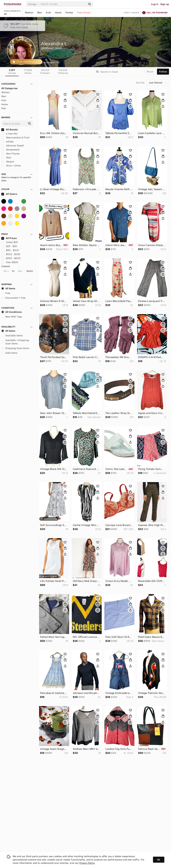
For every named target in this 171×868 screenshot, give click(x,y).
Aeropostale (10, 150)
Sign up (165, 4)
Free (6, 293)
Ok (159, 860)
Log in (155, 4)
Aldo (6, 158)
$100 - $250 (11, 254)
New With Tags (12, 317)
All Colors (9, 194)
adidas (8, 142)
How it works (132, 13)
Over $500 (10, 262)
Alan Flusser (11, 154)
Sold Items (9, 353)
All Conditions (12, 312)
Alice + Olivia (11, 166)
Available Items (12, 336)
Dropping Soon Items (15, 348)
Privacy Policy (87, 863)
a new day (9, 134)
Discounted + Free (14, 298)
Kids (48, 13)
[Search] (63, 4)
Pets (4, 108)
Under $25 (10, 242)
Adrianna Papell (13, 146)
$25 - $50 (9, 246)
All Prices (9, 238)
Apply (30, 271)
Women (29, 13)
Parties (69, 13)
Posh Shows (84, 13)
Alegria (8, 162)
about (150, 72)
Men (40, 13)
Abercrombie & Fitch (15, 138)
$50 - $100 (10, 250)
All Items (8, 288)
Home (58, 13)
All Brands (10, 130)
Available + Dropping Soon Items (15, 342)
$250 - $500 (11, 258)
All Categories (9, 88)
